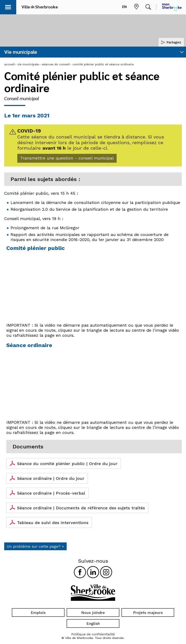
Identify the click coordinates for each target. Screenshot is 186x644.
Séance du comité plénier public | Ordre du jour (67, 465)
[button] (9, 6)
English (93, 624)
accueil (9, 64)
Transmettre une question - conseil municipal (75, 159)
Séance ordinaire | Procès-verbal (51, 495)
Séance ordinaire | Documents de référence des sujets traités (81, 510)
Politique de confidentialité (93, 634)
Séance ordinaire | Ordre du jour (51, 480)
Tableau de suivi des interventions (53, 524)
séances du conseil (56, 64)
